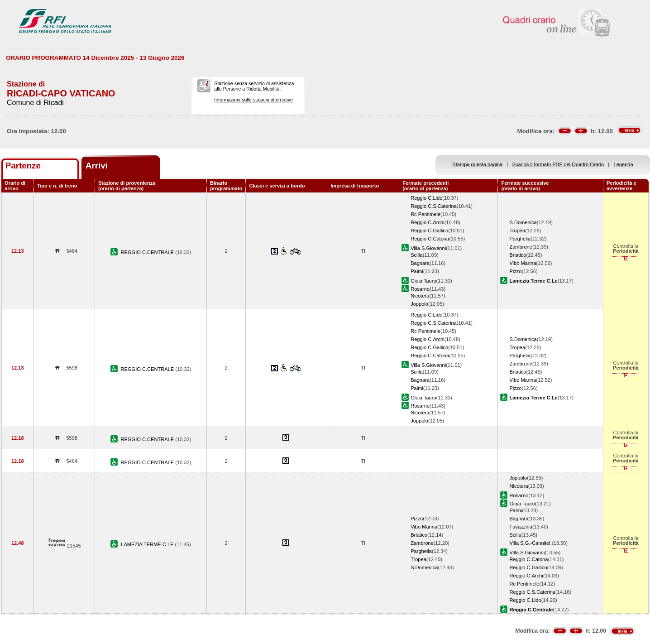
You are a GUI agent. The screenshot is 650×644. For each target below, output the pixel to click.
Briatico (518, 255)
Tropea (517, 231)
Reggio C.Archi (428, 222)
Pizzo (515, 271)
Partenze (23, 166)
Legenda (624, 164)
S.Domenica (523, 222)
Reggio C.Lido (426, 198)
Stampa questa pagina (477, 164)
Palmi (417, 271)
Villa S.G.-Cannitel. (530, 543)
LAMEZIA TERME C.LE (148, 544)
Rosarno (420, 289)
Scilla (416, 255)
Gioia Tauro (423, 281)
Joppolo (419, 304)
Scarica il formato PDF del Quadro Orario (558, 164)
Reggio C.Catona (430, 239)
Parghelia (520, 239)
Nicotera (420, 296)
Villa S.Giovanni (428, 248)
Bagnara (420, 263)
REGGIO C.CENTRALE (148, 252)
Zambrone (521, 247)
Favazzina (521, 527)
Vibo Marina (523, 263)
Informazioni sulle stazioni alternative (253, 100)
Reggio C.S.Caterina (434, 206)
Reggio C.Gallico (429, 231)
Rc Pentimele (425, 214)
